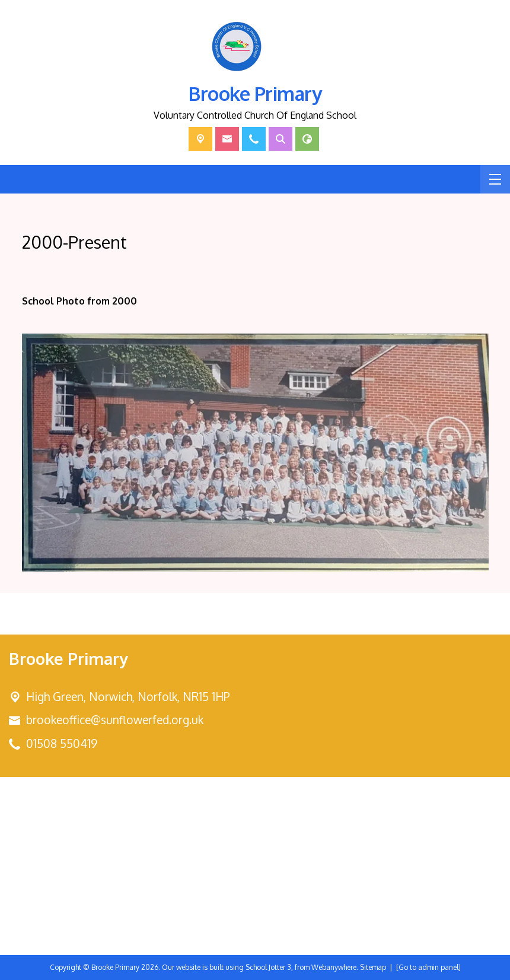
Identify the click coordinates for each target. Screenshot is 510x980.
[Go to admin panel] (428, 967)
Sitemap (373, 967)
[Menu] (495, 179)
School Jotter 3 (268, 967)
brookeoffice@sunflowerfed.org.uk (115, 720)
